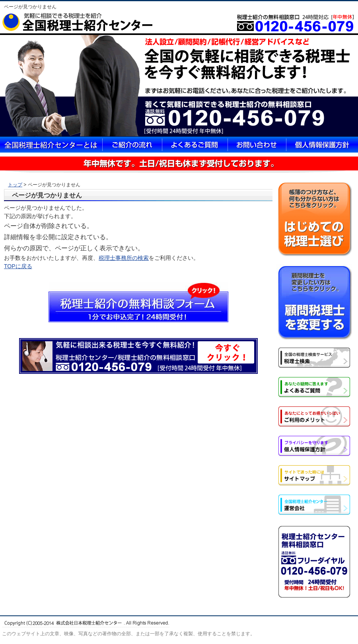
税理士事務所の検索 (124, 258)
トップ (15, 185)
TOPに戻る (18, 266)
